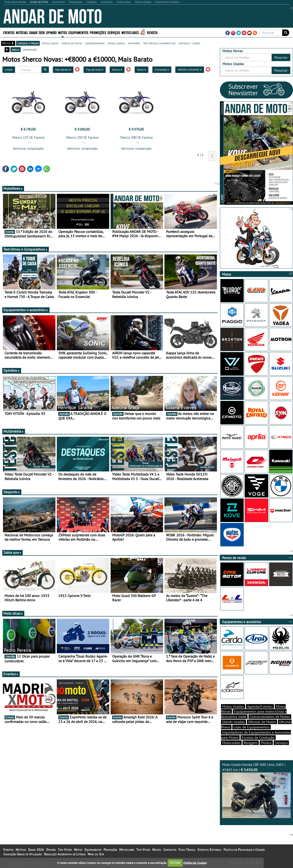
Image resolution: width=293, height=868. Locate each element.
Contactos (170, 850)
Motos (63, 32)
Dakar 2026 (37, 32)
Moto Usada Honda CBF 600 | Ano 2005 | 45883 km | (257, 790)
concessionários (95, 43)
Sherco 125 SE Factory (28, 137)
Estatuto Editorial (209, 850)
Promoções (98, 32)
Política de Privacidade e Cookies (244, 850)
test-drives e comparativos (159, 43)
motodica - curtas (189, 43)
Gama (142, 70)
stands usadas (116, 43)
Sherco (117, 70)
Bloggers (251, 743)
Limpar (9, 70)
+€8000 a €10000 (190, 70)
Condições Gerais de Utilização (23, 854)
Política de (195, 863)
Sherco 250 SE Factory (82, 137)
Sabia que (12, 552)
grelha (16, 49)
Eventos (9, 32)
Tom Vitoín (65, 850)
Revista (152, 32)
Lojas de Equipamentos (252, 727)
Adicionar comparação (28, 148)
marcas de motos (72, 43)
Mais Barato (63, 70)
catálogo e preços (28, 43)
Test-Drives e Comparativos (26, 249)
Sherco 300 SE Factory (136, 137)
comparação (30, 49)
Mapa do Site (96, 854)
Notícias (22, 32)
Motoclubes (130, 32)
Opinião (51, 32)
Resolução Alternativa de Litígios (65, 854)
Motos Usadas (233, 706)
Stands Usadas (233, 722)
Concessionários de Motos (270, 717)
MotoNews (13, 188)
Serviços (114, 32)
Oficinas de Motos (262, 722)
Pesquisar (281, 57)
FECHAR (175, 863)
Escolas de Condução (258, 737)
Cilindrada (162, 70)
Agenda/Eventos (260, 706)
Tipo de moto (95, 70)
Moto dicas (13, 613)
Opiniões (12, 370)
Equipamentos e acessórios (26, 310)
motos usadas (50, 43)
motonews (134, 43)
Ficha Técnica (187, 850)
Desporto (12, 492)
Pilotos (266, 743)
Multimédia (14, 431)
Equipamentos (78, 32)
